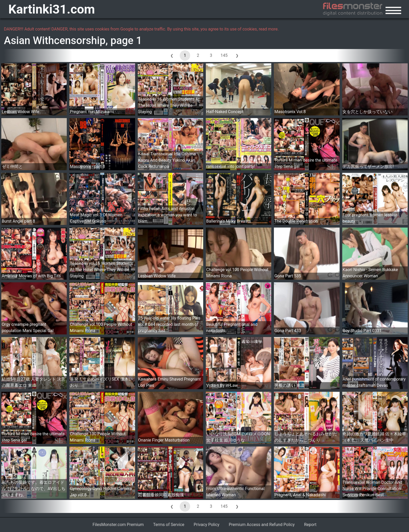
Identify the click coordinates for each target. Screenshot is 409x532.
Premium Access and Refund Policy (262, 525)
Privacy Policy (207, 525)
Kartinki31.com (52, 9)
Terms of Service (169, 525)
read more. (269, 29)
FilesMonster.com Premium (118, 525)
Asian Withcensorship (55, 41)
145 (224, 55)
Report (310, 525)
